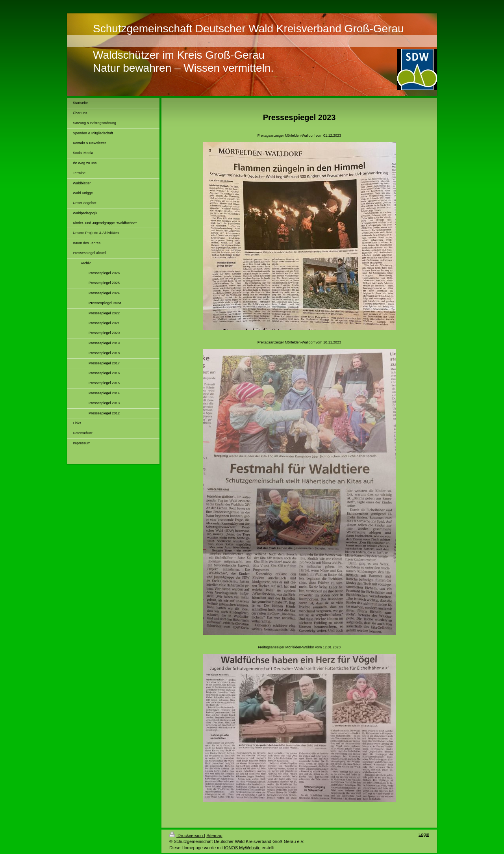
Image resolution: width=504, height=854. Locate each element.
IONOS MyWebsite (242, 848)
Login (424, 834)
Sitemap (214, 835)
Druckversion (187, 835)
